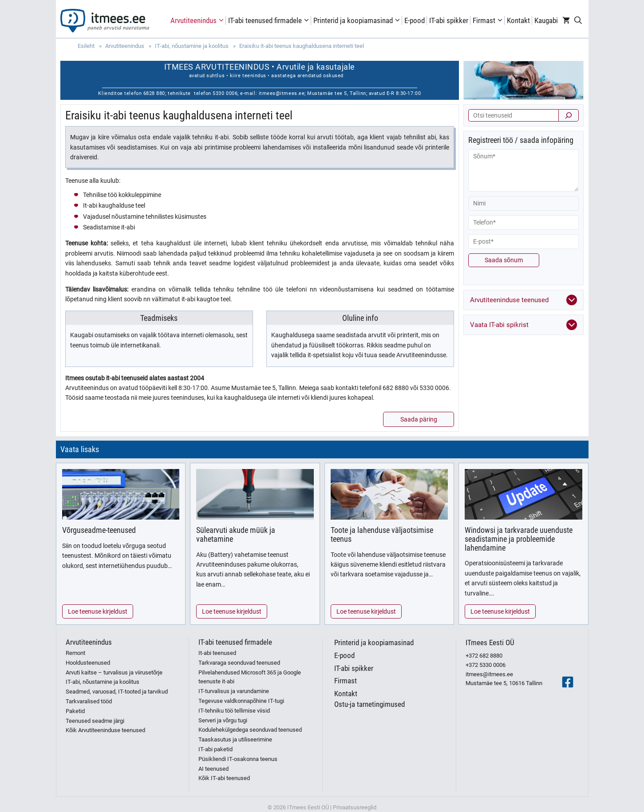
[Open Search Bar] (578, 20)
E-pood (415, 20)
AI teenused (213, 769)
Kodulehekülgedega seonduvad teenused (250, 730)
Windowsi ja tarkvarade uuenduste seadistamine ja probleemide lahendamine (519, 539)
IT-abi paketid (215, 749)
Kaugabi (546, 20)
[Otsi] (569, 115)
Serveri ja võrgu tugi (223, 720)
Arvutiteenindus (198, 20)
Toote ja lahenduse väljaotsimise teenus (382, 534)
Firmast (489, 20)
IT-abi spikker (449, 20)
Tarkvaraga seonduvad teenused (239, 663)
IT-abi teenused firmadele (270, 20)
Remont (75, 653)
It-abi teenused (217, 653)
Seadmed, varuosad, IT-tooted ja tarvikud (117, 692)
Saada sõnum (504, 260)
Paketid (75, 711)
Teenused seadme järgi (95, 721)
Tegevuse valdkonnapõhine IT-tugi (241, 701)
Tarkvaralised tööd (89, 701)
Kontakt (518, 20)
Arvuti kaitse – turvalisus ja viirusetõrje (114, 672)
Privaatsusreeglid (355, 807)
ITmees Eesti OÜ (490, 643)
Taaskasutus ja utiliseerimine (235, 739)
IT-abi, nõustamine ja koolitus (103, 682)
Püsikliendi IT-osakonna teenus (238, 759)
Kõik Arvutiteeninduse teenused (105, 730)
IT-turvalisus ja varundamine (234, 691)
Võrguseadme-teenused (99, 530)
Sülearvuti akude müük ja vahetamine (236, 534)
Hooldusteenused (88, 663)
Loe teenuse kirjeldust (98, 611)
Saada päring (419, 419)
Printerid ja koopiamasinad (358, 20)
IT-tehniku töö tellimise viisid (234, 711)
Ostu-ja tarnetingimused (369, 704)
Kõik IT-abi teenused (224, 778)
